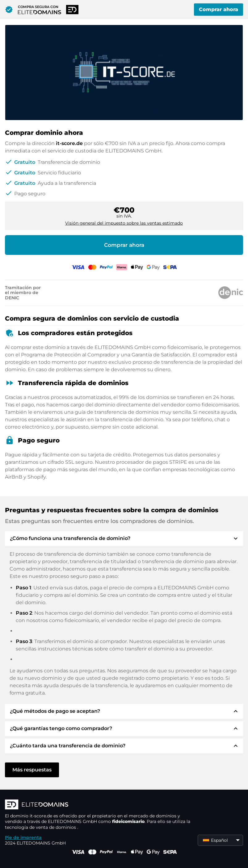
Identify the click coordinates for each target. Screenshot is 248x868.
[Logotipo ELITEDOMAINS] (98, 805)
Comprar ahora (219, 9)
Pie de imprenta (23, 837)
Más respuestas (32, 770)
